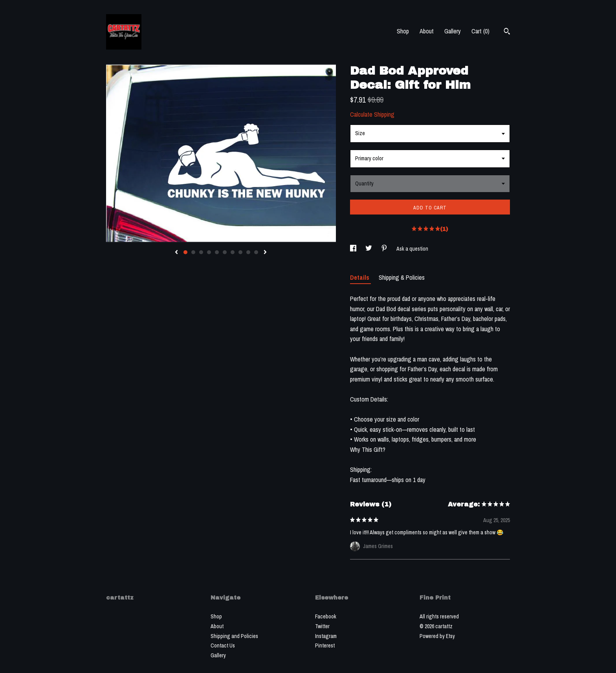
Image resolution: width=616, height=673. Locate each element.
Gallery (453, 31)
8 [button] (240, 252)
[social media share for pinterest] (385, 249)
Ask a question (412, 249)
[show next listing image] (265, 253)
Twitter (322, 626)
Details (360, 277)
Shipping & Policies (402, 277)
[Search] (507, 32)
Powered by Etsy (437, 636)
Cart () (480, 31)
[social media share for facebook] (354, 249)
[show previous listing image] (176, 253)
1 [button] (185, 252)
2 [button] (193, 252)
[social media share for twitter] (369, 249)
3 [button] (201, 252)
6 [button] (225, 252)
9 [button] (248, 252)
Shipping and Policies (234, 636)
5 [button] (217, 252)
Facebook (326, 616)
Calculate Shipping (372, 114)
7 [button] (233, 252)
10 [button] (256, 252)
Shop (403, 31)
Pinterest (325, 645)
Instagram (326, 636)
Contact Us (223, 645)
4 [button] (209, 252)
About (427, 31)
